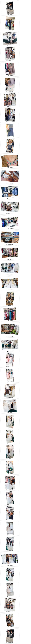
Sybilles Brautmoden (10, 8)
